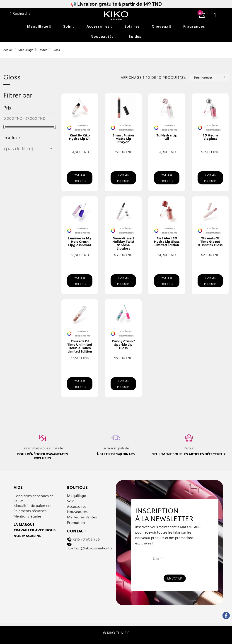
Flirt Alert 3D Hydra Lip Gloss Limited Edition (167, 242)
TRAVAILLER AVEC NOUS (35, 530)
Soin (71, 501)
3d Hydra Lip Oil (167, 137)
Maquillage (77, 496)
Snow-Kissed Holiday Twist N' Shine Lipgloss (123, 243)
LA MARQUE (24, 524)
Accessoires (77, 506)
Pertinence (209, 77)
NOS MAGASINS (27, 536)
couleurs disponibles (83, 127)
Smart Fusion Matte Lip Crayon (123, 139)
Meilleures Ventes (82, 517)
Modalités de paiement (33, 506)
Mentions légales (28, 516)
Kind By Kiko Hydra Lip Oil (80, 137)
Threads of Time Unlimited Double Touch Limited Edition (80, 346)
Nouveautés (77, 512)
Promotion (76, 522)
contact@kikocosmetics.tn (90, 548)
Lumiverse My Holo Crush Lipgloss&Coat (80, 242)
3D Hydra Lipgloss (210, 137)
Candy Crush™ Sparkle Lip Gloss (123, 345)
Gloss (12, 77)
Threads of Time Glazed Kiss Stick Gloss (210, 242)
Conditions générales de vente (34, 498)
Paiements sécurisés (30, 511)
